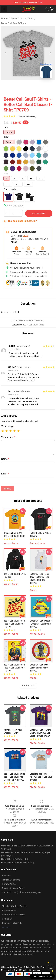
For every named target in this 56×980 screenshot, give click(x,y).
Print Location (10, 189)
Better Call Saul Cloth (22, 19)
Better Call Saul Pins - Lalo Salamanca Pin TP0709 (40, 668)
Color (6, 137)
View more (28, 686)
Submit (7, 489)
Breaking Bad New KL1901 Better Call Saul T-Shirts (41, 777)
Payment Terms (9, 910)
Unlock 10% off (50, 967)
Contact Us (7, 919)
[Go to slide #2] (24, 87)
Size (6, 174)
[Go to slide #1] (8, 87)
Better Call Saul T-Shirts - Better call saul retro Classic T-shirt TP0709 (15, 777)
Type (6, 127)
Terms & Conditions (11, 880)
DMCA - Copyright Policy (13, 888)
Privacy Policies (9, 884)
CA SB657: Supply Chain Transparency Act (22, 892)
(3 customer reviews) (26, 117)
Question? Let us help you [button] (42, 976)
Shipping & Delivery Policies (15, 906)
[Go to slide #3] (39, 87)
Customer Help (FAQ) (12, 923)
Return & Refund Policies (13, 915)
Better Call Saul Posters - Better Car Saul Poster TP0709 (41, 624)
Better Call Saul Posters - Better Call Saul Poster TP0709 (14, 624)
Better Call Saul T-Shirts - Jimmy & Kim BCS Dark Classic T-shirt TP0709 (41, 733)
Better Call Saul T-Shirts (14, 23)
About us (6, 876)
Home (4, 19)
